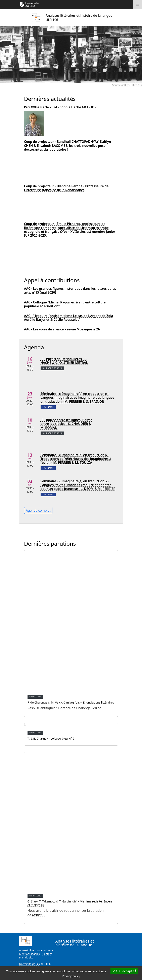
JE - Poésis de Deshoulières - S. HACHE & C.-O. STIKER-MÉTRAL (64, 361)
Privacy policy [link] (71, 976)
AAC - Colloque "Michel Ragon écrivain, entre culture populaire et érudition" (65, 304)
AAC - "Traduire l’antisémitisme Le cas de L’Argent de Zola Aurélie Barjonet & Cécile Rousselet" (69, 318)
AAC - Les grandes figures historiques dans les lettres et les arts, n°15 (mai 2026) (70, 291)
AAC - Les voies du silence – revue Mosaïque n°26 (62, 329)
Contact (47, 954)
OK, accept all (124, 971)
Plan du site (26, 957)
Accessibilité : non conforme (36, 950)
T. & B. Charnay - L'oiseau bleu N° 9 (51, 738)
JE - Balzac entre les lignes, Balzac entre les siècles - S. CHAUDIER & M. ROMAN (66, 424)
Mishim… (39, 915)
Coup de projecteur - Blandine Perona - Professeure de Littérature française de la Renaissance (66, 188)
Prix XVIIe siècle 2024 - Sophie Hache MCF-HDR (60, 107)
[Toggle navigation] (137, 5)
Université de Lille (30, 964)
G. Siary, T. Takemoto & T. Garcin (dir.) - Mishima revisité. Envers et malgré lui (70, 903)
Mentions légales (30, 954)
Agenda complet (38, 510)
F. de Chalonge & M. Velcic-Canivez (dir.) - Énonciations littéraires (71, 702)
